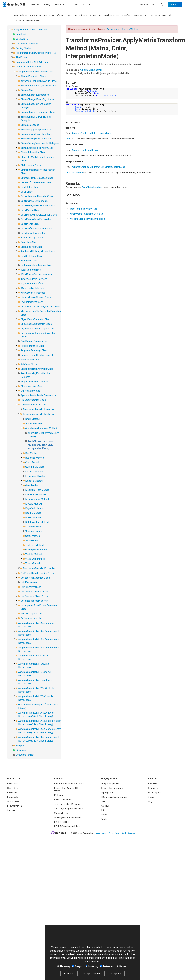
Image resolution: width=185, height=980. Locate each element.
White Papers (154, 793)
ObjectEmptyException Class (36, 319)
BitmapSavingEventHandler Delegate (40, 143)
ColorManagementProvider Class (38, 206)
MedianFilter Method (36, 495)
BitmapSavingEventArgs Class (36, 139)
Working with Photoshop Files (68, 817)
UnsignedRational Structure (35, 601)
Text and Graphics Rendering (68, 804)
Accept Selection (92, 974)
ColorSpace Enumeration (33, 233)
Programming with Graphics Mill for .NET (37, 53)
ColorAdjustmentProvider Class (37, 196)
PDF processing (61, 822)
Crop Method (32, 462)
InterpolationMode (74, 173)
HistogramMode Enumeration (36, 265)
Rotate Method (33, 517)
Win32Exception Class (32, 614)
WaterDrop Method (35, 559)
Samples (20, 746)
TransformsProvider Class (133, 15)
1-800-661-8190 (148, 4)
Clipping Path (107, 793)
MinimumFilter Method (37, 499)
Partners (122, 966)
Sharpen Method (34, 531)
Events (151, 797)
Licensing (21, 750)
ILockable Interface (31, 270)
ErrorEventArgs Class (32, 238)
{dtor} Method (32, 419)
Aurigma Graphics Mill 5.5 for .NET (50, 15)
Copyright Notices (25, 755)
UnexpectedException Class (35, 578)
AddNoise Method (35, 424)
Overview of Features (27, 44)
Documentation (15, 806)
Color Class (27, 192)
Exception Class (29, 242)
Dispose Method (34, 472)
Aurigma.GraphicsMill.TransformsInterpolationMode (98, 167)
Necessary (64, 966)
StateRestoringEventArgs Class (37, 369)
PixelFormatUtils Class (33, 346)
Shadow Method (34, 527)
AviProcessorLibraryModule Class (38, 86)
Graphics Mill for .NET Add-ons (32, 62)
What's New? (23, 39)
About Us (152, 784)
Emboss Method (34, 481)
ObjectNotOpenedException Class (38, 329)
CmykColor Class (29, 187)
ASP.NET (105, 806)
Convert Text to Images (112, 788)
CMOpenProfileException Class (37, 178)
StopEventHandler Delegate (35, 382)
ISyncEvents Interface (32, 284)
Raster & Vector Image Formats (69, 784)
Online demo (13, 788)
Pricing (47, 4)
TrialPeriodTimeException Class (37, 573)
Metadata (59, 795)
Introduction (22, 34)
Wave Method (33, 563)
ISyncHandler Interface (32, 288)
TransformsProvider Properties (39, 568)
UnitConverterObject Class (34, 596)
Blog (150, 801)
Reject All (69, 974)
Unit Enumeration (29, 582)
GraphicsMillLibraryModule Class (38, 251)
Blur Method (32, 453)
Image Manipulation (110, 784)
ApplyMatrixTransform (92, 187)
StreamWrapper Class (32, 386)
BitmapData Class (30, 125)
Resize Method (33, 513)
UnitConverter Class (31, 587)
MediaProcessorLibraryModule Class (40, 307)
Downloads (12, 784)
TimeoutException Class (33, 400)
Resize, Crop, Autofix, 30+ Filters (66, 789)
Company (74, 4)
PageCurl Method (34, 508)
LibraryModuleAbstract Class (36, 297)
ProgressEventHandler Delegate (37, 355)
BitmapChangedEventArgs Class (37, 99)
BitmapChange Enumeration (35, 95)
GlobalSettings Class (32, 247)
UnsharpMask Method (37, 550)
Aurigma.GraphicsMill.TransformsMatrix (92, 133)
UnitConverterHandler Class (35, 592)
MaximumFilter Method (37, 490)
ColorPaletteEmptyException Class (39, 215)
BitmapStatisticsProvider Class (37, 148)
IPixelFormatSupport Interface (36, 274)
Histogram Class (29, 261)
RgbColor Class (29, 364)
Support (11, 810)
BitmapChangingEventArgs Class (38, 112)
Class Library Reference (78, 15)
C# (103, 810)
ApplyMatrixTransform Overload (86, 214)
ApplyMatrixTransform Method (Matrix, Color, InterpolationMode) (40, 445)
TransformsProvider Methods (159, 15)
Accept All (116, 974)
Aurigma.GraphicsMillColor (85, 150)
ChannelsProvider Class (33, 152)
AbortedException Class (33, 76)
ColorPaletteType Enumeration (36, 219)
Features (35, 4)
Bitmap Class (27, 90)
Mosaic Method (34, 504)
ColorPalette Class (30, 210)
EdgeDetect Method (36, 476)
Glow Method (32, 485)
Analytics (78, 966)
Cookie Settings (128, 833)
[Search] (162, 4)
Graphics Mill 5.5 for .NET (22, 15)
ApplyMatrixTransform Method (27, 21)
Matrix (68, 139)
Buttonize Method (35, 458)
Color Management (63, 800)
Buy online (12, 793)
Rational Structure (30, 360)
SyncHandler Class (30, 391)
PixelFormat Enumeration (34, 341)
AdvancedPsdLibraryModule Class (39, 81)
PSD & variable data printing (114, 797)
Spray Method (33, 536)
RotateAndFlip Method (37, 522)
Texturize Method (34, 545)
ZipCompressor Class (32, 618)
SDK (103, 801)
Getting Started (24, 48)
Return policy (13, 797)
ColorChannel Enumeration (34, 201)
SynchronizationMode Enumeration (39, 395)
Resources (60, 4)
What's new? (13, 801)
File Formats (22, 57)
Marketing (92, 966)
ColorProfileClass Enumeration (36, 228)
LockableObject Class (32, 302)
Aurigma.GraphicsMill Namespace (105, 15)
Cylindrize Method (35, 467)
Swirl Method (32, 540)
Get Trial (175, 4)
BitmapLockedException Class (36, 134)
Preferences (107, 966)
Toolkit (104, 819)
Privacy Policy (114, 833)
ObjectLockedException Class (36, 324)
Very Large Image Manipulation (69, 809)
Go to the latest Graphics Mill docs (123, 29)
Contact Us (153, 788)
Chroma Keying (61, 813)
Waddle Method (34, 554)
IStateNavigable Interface (34, 279)
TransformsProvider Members (39, 409)
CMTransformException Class (36, 183)
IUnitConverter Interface (33, 293)
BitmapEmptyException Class (36, 129)
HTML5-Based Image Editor (67, 826)
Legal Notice (101, 833)
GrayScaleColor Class (32, 256)
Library (104, 815)
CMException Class (31, 165)
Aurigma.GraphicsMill (91, 70)
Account (87, 4)
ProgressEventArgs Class (34, 350)
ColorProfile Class (30, 224)
